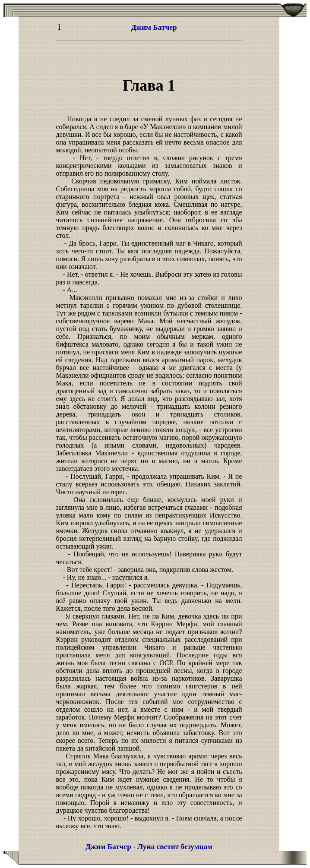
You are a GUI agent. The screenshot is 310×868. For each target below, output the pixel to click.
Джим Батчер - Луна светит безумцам (149, 847)
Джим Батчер (154, 27)
